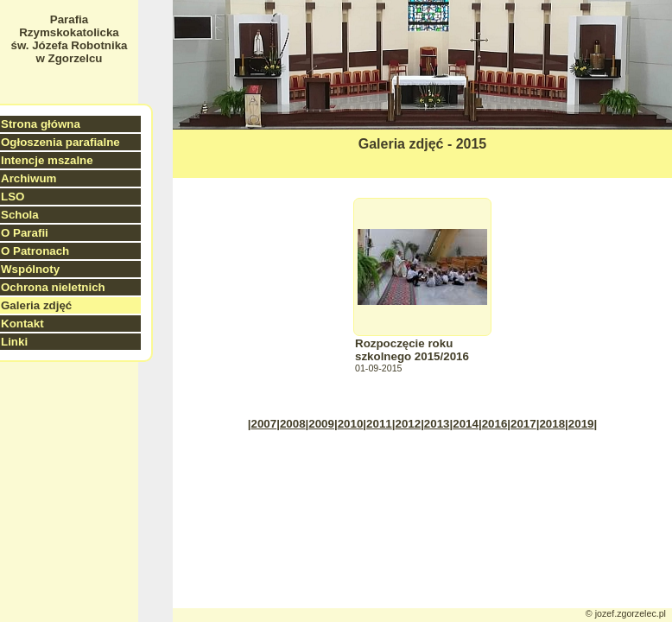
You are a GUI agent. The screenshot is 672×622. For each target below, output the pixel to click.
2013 (437, 424)
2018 (552, 424)
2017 (523, 424)
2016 (495, 424)
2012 (408, 424)
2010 (351, 424)
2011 (379, 424)
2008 (293, 424)
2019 (581, 424)
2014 (466, 424)
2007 (264, 424)
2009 (321, 424)
